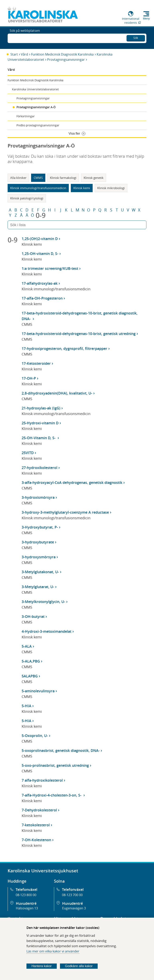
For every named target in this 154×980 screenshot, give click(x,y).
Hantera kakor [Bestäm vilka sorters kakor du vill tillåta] (42, 966)
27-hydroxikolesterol (40, 468)
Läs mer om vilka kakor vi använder (53, 951)
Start (14, 54)
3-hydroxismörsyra (38, 497)
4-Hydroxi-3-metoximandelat (47, 631)
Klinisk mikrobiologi (111, 188)
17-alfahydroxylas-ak (40, 283)
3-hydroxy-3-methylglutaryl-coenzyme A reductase (65, 512)
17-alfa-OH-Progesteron (42, 298)
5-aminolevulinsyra (38, 691)
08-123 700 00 (72, 895)
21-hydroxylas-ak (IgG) (41, 408)
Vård (24, 54)
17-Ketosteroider (36, 363)
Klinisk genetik (94, 178)
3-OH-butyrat (33, 616)
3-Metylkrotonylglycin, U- (43, 602)
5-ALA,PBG (31, 661)
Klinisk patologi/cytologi (27, 198)
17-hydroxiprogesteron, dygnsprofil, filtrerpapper (64, 348)
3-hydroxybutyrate (38, 542)
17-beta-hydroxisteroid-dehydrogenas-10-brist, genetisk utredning (79, 334)
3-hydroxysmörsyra (39, 557)
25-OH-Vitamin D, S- (39, 438)
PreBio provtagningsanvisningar (38, 125)
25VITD (28, 453)
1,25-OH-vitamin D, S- (40, 254)
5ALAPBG (30, 676)
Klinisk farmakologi (63, 178)
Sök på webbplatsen (25, 38)
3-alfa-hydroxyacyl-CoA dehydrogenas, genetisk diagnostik (72, 482)
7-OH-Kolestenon (36, 840)
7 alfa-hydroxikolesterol (42, 780)
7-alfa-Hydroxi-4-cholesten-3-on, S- (52, 795)
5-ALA (27, 646)
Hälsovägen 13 (27, 908)
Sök (136, 37)
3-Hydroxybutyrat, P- (40, 527)
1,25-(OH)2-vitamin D (40, 239)
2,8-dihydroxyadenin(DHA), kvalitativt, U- (57, 393)
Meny (146, 19)
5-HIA (26, 706)
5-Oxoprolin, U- (35, 736)
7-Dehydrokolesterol (39, 810)
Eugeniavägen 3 (74, 908)
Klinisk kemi (82, 188)
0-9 (41, 215)
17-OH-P (29, 378)
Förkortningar (26, 116)
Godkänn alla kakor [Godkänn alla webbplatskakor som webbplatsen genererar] (79, 966)
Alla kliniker (18, 178)
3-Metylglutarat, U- (38, 587)
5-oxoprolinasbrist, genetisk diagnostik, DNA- (61, 750)
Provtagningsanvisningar (66, 60)
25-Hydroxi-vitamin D (40, 423)
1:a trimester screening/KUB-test (50, 268)
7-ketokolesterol (36, 825)
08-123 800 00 (26, 895)
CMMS (38, 178)
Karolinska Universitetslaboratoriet (35, 89)
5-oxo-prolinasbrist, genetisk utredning (55, 765)
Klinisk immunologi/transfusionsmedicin (38, 188)
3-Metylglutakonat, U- (40, 572)
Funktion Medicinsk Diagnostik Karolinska (62, 54)
